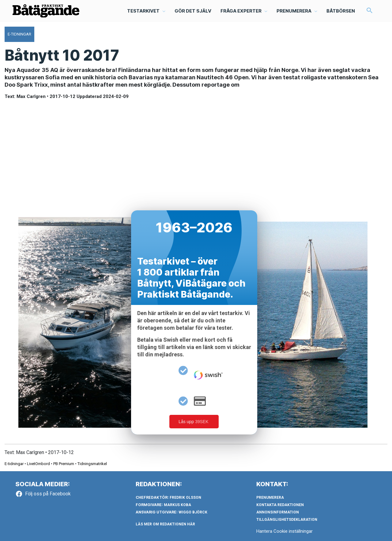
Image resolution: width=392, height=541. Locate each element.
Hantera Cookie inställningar (285, 531)
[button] (370, 11)
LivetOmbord (38, 464)
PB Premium (64, 464)
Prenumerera (270, 498)
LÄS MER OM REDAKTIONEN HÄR (165, 524)
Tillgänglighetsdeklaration (287, 520)
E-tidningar (14, 464)
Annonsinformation (278, 512)
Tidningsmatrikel (92, 464)
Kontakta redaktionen (280, 505)
